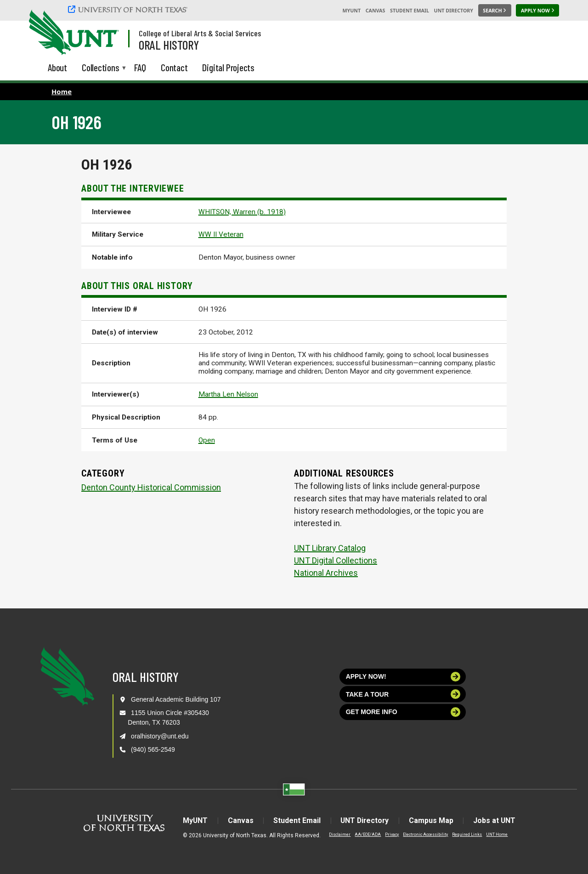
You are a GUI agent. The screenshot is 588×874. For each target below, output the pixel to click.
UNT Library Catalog (330, 548)
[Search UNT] (495, 11)
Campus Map (433, 820)
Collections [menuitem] (101, 68)
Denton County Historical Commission (151, 487)
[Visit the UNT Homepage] (105, 33)
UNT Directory (454, 11)
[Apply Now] (537, 11)
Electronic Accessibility (424, 834)
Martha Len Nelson (228, 394)
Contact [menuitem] (174, 67)
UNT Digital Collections (336, 560)
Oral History (169, 45)
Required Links (465, 834)
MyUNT (351, 11)
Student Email (410, 11)
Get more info (403, 712)
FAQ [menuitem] (140, 67)
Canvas (376, 11)
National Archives (326, 573)
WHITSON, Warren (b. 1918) (242, 212)
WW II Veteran (221, 234)
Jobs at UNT (496, 820)
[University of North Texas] (129, 9)
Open (207, 440)
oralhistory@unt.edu (160, 736)
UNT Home (495, 834)
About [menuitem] (57, 67)
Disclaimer (338, 834)
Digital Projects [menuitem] (228, 67)
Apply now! (403, 677)
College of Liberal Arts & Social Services (200, 33)
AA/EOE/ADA (366, 834)
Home (62, 91)
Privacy (390, 834)
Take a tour (403, 694)
